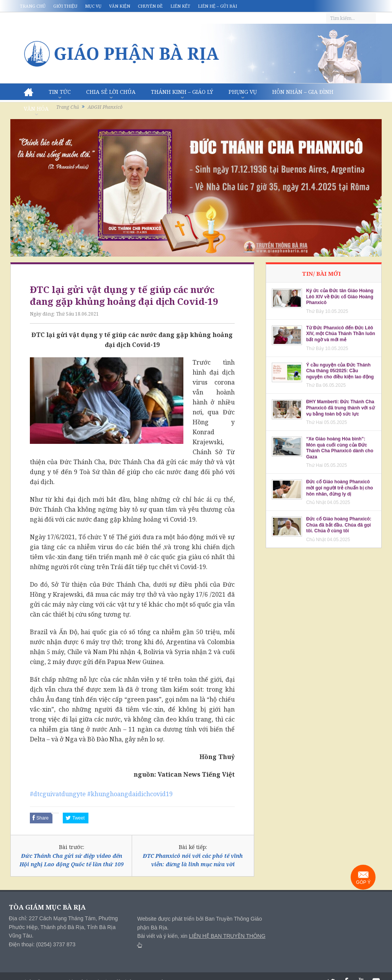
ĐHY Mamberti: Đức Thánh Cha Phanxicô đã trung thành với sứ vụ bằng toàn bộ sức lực (341, 408)
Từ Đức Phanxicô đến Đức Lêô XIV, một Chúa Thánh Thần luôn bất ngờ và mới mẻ (341, 334)
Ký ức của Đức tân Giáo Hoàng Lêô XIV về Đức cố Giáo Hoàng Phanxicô (340, 297)
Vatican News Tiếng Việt (196, 774)
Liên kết (180, 6)
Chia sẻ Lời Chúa (111, 92)
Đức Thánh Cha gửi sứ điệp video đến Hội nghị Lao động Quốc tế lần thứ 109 (72, 860)
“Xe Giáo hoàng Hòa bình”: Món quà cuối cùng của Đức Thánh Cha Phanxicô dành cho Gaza (340, 448)
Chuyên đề (150, 6)
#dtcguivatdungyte (58, 794)
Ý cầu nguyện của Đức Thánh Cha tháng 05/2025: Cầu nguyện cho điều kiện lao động (340, 371)
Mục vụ (93, 6)
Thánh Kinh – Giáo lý (182, 92)
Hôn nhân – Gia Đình (303, 92)
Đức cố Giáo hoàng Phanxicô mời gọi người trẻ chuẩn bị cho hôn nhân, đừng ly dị (340, 488)
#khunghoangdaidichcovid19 (130, 794)
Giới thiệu (65, 6)
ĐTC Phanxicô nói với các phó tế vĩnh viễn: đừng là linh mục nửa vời (193, 860)
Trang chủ (33, 6)
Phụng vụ (243, 92)
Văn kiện (120, 6)
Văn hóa (36, 109)
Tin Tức (60, 92)
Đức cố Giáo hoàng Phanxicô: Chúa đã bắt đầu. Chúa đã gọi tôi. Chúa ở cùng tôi (339, 525)
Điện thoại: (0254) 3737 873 (42, 944)
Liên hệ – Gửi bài (217, 6)
